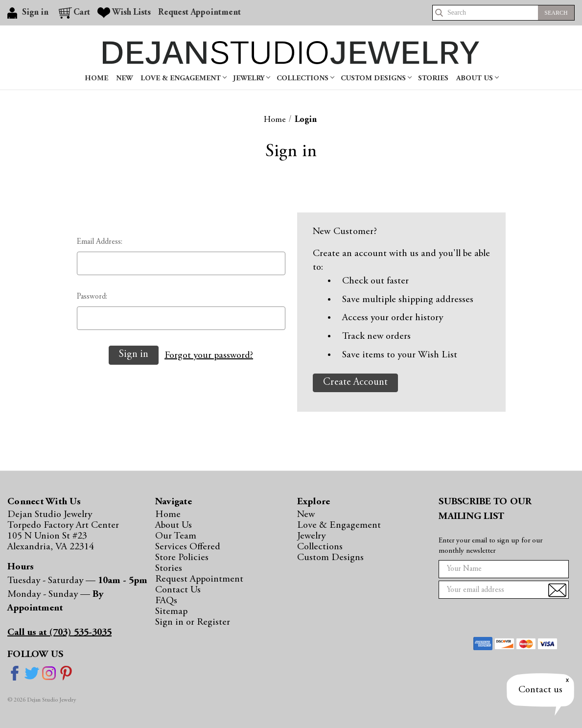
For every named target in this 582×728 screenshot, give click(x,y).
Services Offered (188, 547)
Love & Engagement (184, 79)
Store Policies (182, 558)
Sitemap (171, 611)
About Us (477, 79)
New (124, 79)
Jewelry (252, 79)
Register (213, 622)
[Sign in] (29, 13)
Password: (92, 297)
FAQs (166, 601)
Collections (305, 79)
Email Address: (100, 242)
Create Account (355, 383)
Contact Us (178, 590)
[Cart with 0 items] (74, 13)
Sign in (171, 622)
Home (96, 79)
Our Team (176, 536)
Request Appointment (199, 579)
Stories (433, 79)
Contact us (540, 690)
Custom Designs (376, 79)
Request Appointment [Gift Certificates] (199, 13)
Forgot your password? (209, 355)
